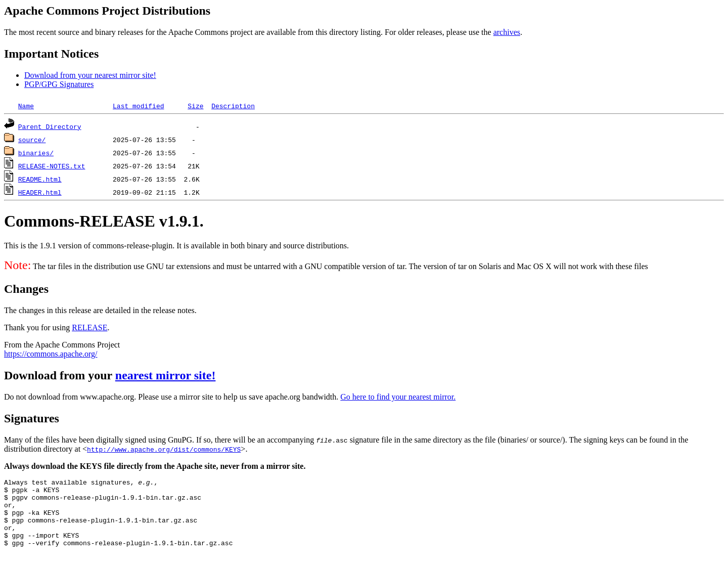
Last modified (138, 106)
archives (507, 32)
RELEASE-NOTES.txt (52, 166)
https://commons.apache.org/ (51, 354)
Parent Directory (50, 126)
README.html (40, 179)
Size (195, 106)
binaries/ (36, 153)
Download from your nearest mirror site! (90, 75)
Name (26, 106)
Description (233, 106)
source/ (32, 140)
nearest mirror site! (166, 375)
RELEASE (89, 327)
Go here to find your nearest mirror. (398, 397)
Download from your (60, 375)
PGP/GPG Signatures (59, 84)
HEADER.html (40, 192)
